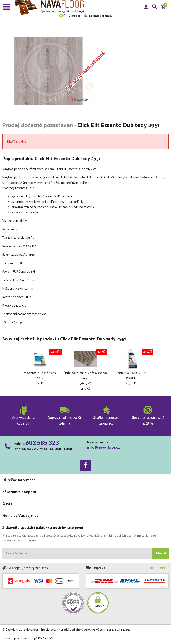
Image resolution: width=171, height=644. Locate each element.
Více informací (159, 568)
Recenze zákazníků (98, 16)
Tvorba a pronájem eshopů (20, 639)
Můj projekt (69, 16)
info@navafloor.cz (104, 447)
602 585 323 (42, 443)
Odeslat (160, 553)
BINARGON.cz (47, 639)
